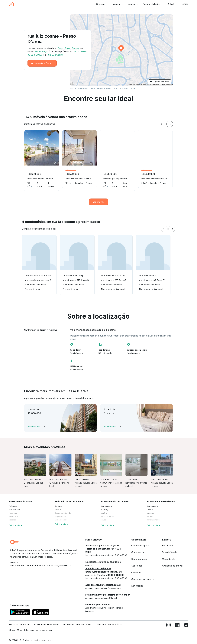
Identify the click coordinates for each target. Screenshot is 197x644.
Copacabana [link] (107, 503)
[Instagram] (169, 625)
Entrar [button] (185, 4)
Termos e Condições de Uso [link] (78, 621)
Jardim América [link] (154, 516)
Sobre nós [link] (137, 562)
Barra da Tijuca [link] (108, 513)
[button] (122, 50)
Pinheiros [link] (13, 503)
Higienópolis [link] (60, 513)
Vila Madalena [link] (61, 516)
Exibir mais (16, 522)
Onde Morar (82, 88)
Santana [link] (58, 503)
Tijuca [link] (103, 516)
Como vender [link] (138, 549)
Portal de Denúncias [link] (19, 621)
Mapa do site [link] (169, 556)
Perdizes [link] (13, 510)
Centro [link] (104, 510)
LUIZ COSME (80, 51)
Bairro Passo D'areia (69, 48)
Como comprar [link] (139, 556)
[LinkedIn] (177, 625)
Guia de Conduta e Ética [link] (109, 621)
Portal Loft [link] (167, 542)
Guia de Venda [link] (169, 549)
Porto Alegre (97, 88)
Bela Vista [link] (13, 513)
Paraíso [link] (150, 513)
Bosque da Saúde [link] (63, 510)
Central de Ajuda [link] (140, 542)
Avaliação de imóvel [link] (172, 562)
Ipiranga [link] (150, 510)
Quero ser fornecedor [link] (143, 576)
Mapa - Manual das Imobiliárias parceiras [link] (30, 627)
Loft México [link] (137, 583)
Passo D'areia (112, 88)
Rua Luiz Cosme (55, 55)
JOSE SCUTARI (36, 55)
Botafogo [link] (105, 506)
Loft (72, 88)
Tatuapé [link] (13, 516)
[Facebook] (186, 625)
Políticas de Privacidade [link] (46, 621)
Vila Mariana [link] (14, 506)
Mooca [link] (58, 506)
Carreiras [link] (136, 569)
